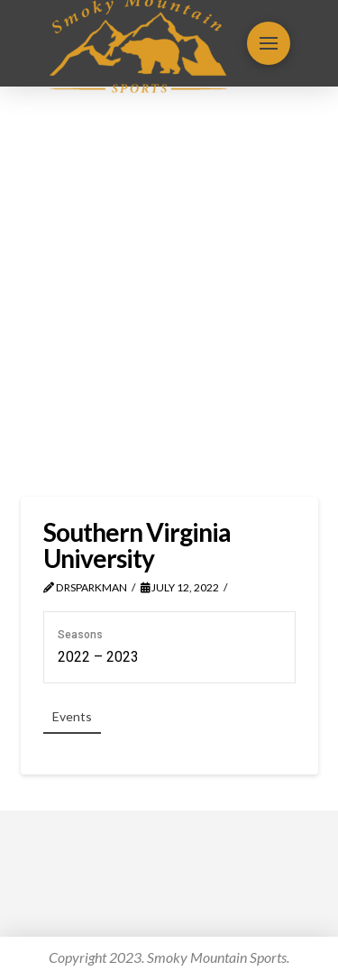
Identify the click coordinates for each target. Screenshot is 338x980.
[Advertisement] (169, 292)
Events (72, 716)
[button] (269, 43)
